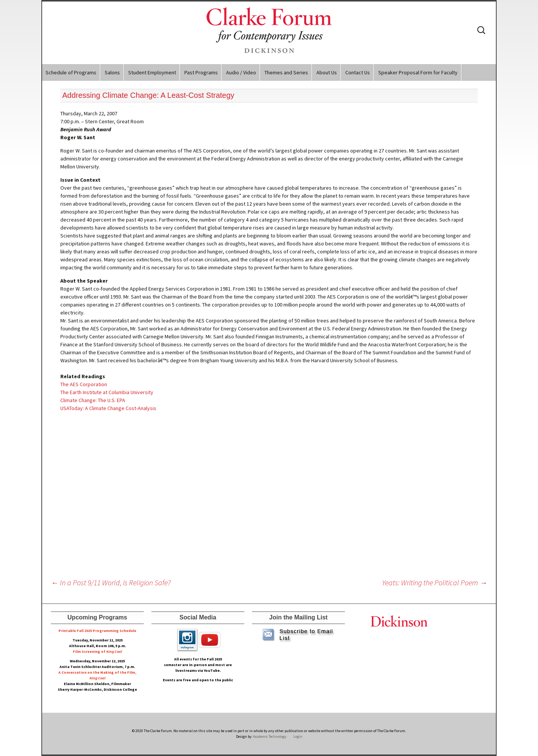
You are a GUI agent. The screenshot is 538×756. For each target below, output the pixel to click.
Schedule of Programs (71, 72)
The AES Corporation (84, 384)
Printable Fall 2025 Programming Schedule (97, 631)
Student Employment (152, 72)
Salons (112, 72)
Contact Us (358, 72)
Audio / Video (241, 72)
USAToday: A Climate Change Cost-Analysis (108, 408)
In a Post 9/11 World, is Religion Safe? (111, 582)
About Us (327, 72)
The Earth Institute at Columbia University (107, 392)
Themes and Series (286, 72)
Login (298, 736)
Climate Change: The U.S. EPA (93, 400)
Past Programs (201, 72)
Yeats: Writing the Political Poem (435, 582)
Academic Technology (269, 736)
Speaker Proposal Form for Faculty (418, 72)
